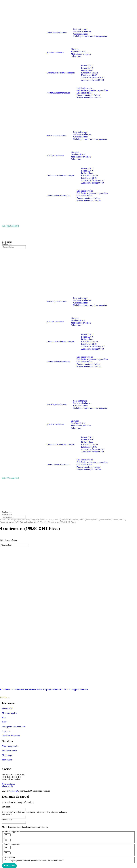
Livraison (75, 49)
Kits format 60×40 (89, 75)
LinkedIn (6, 807)
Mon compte (7, 755)
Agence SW (14, 791)
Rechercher (7, 242)
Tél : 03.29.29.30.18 (11, 226)
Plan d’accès (7, 786)
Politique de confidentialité (14, 727)
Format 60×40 (87, 68)
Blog (4, 718)
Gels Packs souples (85, 88)
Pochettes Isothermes (82, 31)
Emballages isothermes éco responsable (90, 36)
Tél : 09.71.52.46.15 (11, 478)
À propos (6, 731)
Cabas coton (76, 56)
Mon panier (7, 760)
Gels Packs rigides (84, 93)
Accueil (3, 520)
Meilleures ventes (10, 751)
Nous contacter (8, 784)
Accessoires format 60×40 (92, 80)
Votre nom (7, 814)
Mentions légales (9, 713)
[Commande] (14, 545)
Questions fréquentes (11, 736)
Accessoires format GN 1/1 (93, 78)
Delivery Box (87, 70)
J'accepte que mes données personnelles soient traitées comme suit (36, 860)
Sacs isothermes (80, 29)
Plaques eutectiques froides (88, 95)
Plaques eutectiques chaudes (89, 98)
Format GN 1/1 (88, 66)
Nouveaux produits (10, 746)
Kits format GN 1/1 (90, 73)
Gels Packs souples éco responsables (92, 90)
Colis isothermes (80, 34)
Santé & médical (78, 51)
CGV (4, 722)
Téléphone (7, 820)
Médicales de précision (81, 54)
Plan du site (7, 708)
